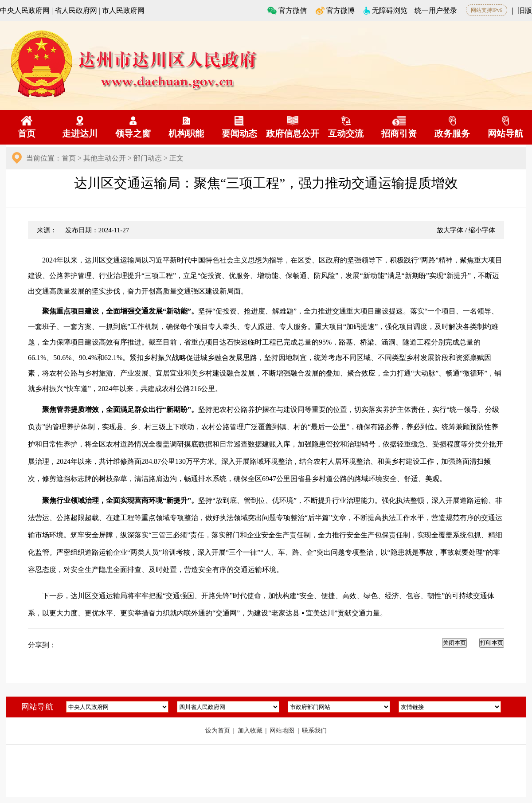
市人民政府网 (123, 10)
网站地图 (283, 731)
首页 (69, 158)
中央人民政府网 (25, 10)
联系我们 (314, 731)
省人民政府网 (76, 10)
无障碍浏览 (385, 10)
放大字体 (450, 230)
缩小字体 (482, 230)
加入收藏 (251, 731)
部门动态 (148, 158)
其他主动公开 (105, 158)
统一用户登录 (436, 10)
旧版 (525, 10)
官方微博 (335, 10)
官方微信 (287, 10)
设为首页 (219, 731)
